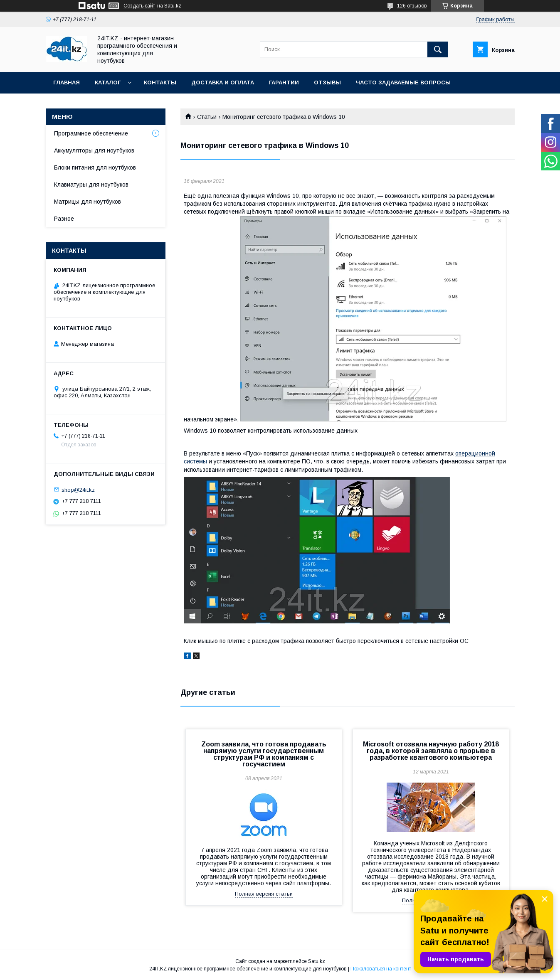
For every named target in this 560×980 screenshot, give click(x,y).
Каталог (108, 82)
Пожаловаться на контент (381, 969)
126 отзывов (412, 6)
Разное (64, 219)
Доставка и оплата (223, 82)
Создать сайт (139, 6)
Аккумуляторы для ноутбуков (94, 150)
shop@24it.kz (78, 489)
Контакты (160, 82)
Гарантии (284, 82)
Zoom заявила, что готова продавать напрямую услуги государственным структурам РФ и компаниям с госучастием (264, 754)
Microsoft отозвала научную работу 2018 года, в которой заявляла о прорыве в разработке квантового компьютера (431, 751)
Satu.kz (317, 961)
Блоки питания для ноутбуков (95, 167)
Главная (67, 82)
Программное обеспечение (91, 133)
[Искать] (438, 49)
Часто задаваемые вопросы (403, 82)
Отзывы (327, 82)
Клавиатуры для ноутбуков (91, 185)
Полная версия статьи (264, 894)
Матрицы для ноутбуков (88, 202)
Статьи (207, 117)
